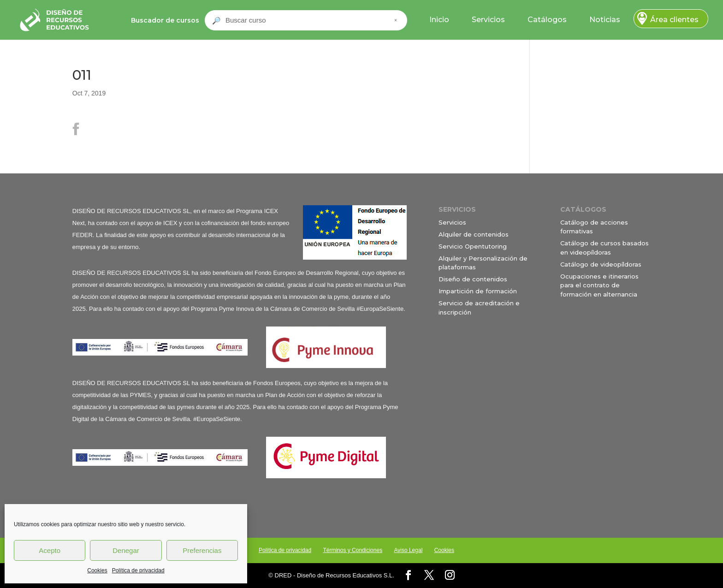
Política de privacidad (138, 570)
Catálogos (547, 20)
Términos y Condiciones (353, 550)
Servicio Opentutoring (473, 246)
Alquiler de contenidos (474, 234)
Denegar (126, 550)
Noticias (605, 20)
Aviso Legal (408, 550)
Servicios (488, 20)
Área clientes (674, 20)
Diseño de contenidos (473, 279)
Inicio (439, 20)
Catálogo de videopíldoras (601, 264)
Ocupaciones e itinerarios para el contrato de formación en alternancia (599, 285)
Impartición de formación (478, 291)
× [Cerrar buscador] (396, 20)
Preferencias (202, 550)
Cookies (97, 570)
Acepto (50, 550)
